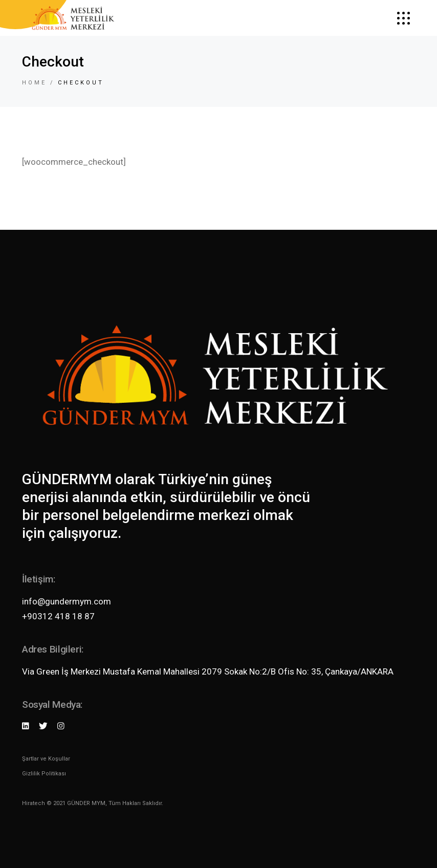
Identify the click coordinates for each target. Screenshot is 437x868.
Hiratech (34, 803)
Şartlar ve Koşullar (46, 759)
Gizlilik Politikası (44, 774)
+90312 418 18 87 (58, 616)
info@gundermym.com (67, 601)
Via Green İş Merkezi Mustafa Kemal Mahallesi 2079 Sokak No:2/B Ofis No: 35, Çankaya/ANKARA (208, 671)
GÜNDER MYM (86, 803)
